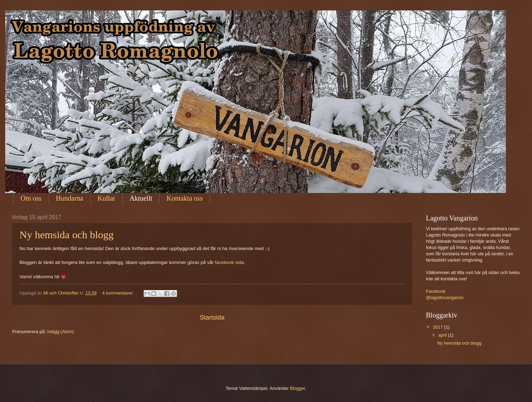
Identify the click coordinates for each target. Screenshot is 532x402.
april (443, 335)
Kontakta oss (185, 198)
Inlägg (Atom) (60, 332)
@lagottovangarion (445, 298)
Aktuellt (141, 198)
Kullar (106, 198)
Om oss (31, 198)
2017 (438, 327)
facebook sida (229, 262)
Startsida (212, 317)
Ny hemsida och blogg (67, 235)
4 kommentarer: (119, 293)
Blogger (298, 388)
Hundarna (70, 198)
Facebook (436, 291)
